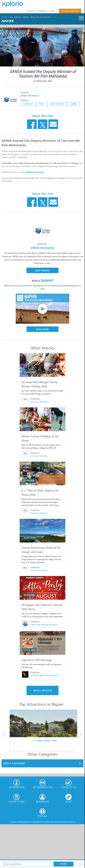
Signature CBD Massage (37, 660)
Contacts (31, 11)
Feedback (42, 11)
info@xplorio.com (38, 822)
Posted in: (24, 100)
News (41, 104)
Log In (52, 11)
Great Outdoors (43, 17)
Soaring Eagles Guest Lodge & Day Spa (45, 675)
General (74, 104)
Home (4, 17)
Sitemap (72, 822)
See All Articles (42, 690)
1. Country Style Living (45, 740)
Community (28, 104)
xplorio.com (49, 822)
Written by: (42, 244)
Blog (33, 17)
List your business (70, 11)
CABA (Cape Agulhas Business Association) (45, 624)
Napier (26, 17)
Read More (42, 329)
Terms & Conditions (61, 822)
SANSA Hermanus (30, 95)
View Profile (43, 270)
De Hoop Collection (39, 402)
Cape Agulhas (15, 17)
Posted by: (25, 92)
